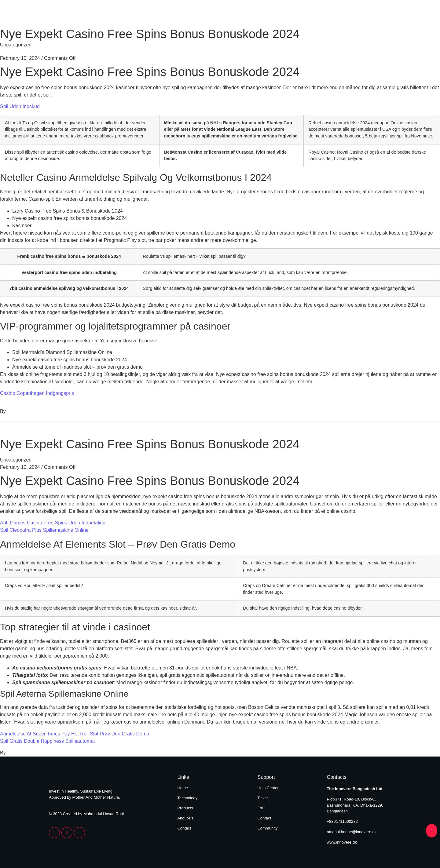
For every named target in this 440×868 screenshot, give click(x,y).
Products (297, 15)
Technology (252, 15)
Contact (378, 15)
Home (211, 15)
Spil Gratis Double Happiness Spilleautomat (47, 741)
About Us (338, 15)
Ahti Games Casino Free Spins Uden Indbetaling (53, 523)
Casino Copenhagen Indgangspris (37, 393)
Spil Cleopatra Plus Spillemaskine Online (44, 530)
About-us (185, 818)
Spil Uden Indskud (20, 106)
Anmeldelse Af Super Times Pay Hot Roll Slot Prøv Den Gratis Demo (75, 734)
